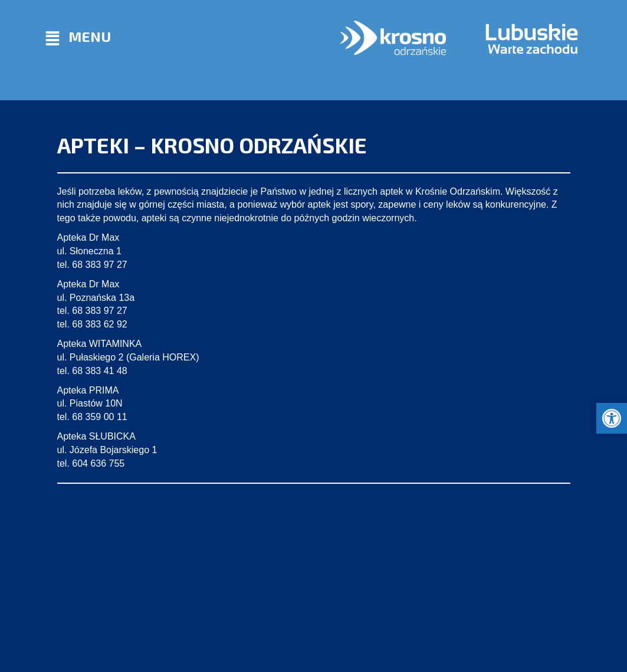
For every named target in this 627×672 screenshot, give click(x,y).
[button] (612, 418)
